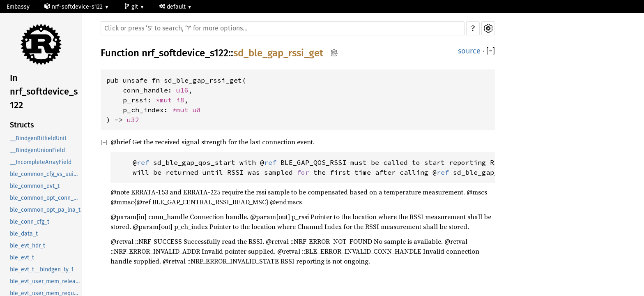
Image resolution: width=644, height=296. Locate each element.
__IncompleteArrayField (41, 162)
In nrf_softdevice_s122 (44, 91)
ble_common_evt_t (35, 186)
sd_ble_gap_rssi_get (278, 53)
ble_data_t (24, 234)
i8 (180, 100)
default (173, 7)
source (469, 51)
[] (491, 51)
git (132, 7)
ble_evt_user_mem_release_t (46, 281)
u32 (133, 120)
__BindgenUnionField (37, 150)
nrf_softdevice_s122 (185, 53)
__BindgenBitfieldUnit (38, 138)
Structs (22, 125)
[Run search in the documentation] (283, 28)
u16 (182, 90)
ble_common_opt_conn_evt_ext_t (46, 198)
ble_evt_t (22, 258)
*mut (166, 100)
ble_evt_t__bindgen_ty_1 (42, 269)
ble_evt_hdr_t (28, 246)
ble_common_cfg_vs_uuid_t (46, 174)
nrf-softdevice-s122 (74, 7)
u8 (197, 110)
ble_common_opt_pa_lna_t (45, 210)
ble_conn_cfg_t (30, 222)
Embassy (18, 7)
